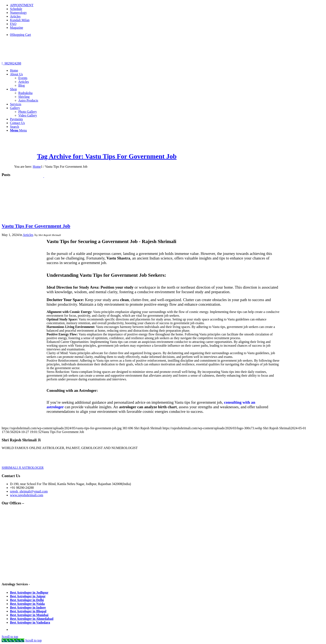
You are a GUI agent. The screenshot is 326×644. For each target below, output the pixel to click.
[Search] (15, 127)
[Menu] (18, 130)
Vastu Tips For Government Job (36, 226)
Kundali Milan (20, 20)
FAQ (13, 24)
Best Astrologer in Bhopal (28, 611)
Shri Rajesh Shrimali (50, 235)
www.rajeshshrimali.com (27, 495)
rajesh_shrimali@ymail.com (29, 491)
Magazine (17, 28)
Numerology (18, 13)
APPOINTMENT (22, 5)
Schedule (16, 9)
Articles (15, 16)
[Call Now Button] (13, 640)
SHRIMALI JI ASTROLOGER (23, 468)
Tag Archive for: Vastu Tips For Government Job (107, 156)
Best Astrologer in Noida (27, 604)
